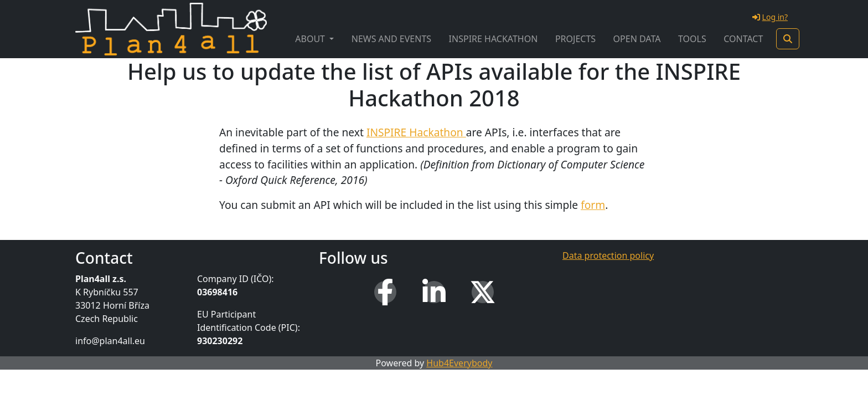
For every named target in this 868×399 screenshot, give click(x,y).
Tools (692, 39)
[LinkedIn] (434, 292)
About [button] (311, 39)
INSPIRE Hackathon (494, 39)
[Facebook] (385, 292)
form (593, 205)
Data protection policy (608, 255)
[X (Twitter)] (483, 292)
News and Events (391, 39)
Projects (575, 39)
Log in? (770, 17)
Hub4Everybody (459, 363)
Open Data (637, 39)
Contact (743, 39)
